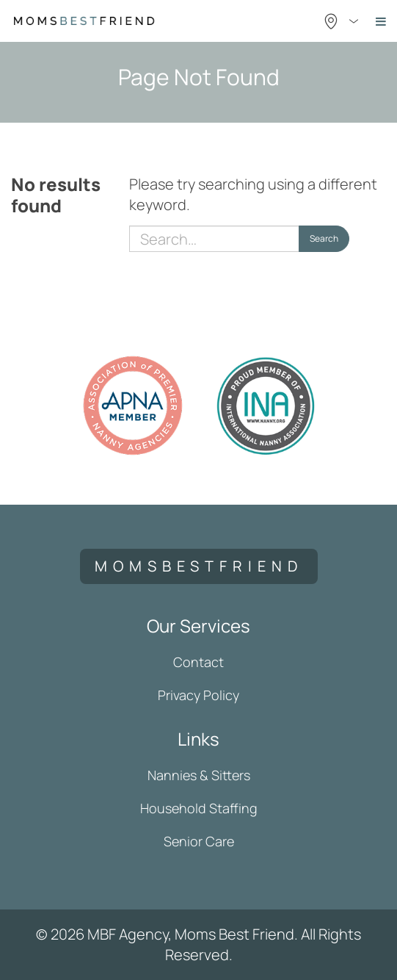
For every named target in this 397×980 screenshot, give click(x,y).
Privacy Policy (198, 695)
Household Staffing (199, 808)
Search (324, 238)
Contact (198, 662)
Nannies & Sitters (199, 775)
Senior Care (199, 841)
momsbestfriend (199, 566)
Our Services (198, 626)
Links (198, 739)
